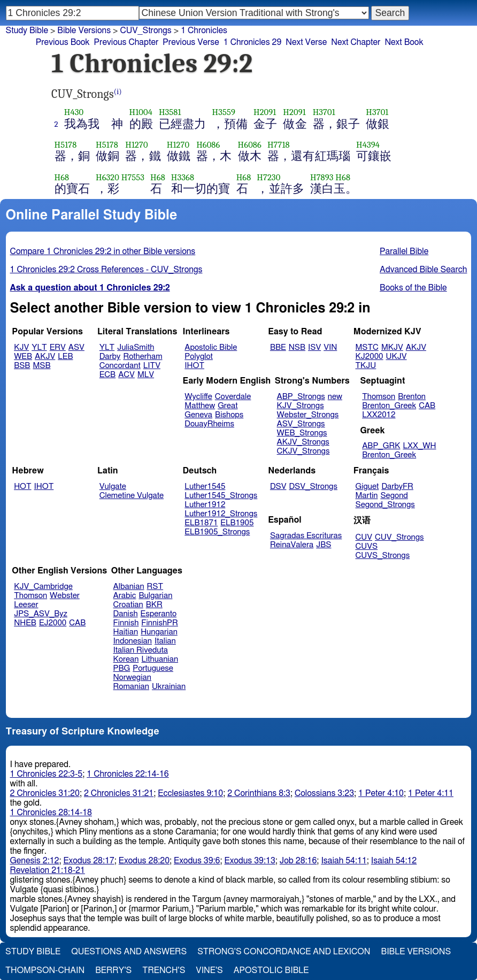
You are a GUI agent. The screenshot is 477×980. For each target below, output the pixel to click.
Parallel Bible (404, 251)
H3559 (224, 112)
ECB (107, 375)
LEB (65, 357)
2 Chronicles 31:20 (45, 793)
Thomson (379, 397)
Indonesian (133, 641)
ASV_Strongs (301, 424)
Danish (126, 614)
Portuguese (153, 668)
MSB (41, 366)
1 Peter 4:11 (431, 793)
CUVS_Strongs (383, 556)
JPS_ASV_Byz (41, 614)
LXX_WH (419, 446)
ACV (126, 375)
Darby (110, 357)
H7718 (279, 145)
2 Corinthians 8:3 (259, 793)
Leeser (26, 605)
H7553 (133, 177)
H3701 (324, 112)
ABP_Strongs (301, 397)
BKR (154, 605)
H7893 (322, 177)
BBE (278, 347)
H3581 (170, 112)
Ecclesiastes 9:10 (190, 793)
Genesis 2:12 (35, 861)
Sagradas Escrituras (306, 536)
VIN (330, 347)
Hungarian (159, 632)
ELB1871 (201, 523)
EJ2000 (53, 623)
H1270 (136, 145)
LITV (152, 366)
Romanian (131, 687)
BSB (22, 366)
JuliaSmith (136, 347)
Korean (126, 659)
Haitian (126, 632)
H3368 (183, 177)
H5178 (66, 145)
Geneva (198, 415)
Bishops (229, 415)
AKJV (45, 357)
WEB (23, 357)
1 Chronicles (204, 30)
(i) (118, 92)
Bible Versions (84, 30)
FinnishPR (160, 623)
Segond (394, 496)
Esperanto (159, 614)
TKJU (366, 366)
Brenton (412, 397)
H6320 (107, 177)
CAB (427, 406)
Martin (367, 496)
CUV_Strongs (399, 537)
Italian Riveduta (141, 650)
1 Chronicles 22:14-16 (128, 774)
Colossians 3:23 (324, 793)
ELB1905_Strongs (217, 532)
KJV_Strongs (301, 406)
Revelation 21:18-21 (48, 870)
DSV (278, 487)
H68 (62, 177)
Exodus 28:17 (89, 861)
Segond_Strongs (385, 505)
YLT (39, 347)
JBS (324, 545)
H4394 (368, 145)
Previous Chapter (126, 42)
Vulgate (113, 487)
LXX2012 (379, 415)
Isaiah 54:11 (344, 861)
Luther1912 (205, 505)
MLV (146, 375)
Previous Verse (191, 42)
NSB (297, 347)
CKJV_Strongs (303, 451)
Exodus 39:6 (197, 861)
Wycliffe (198, 397)
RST (155, 587)
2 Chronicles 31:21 (119, 793)
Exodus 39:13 (250, 861)
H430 (74, 112)
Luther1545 (205, 487)
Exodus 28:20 (144, 861)
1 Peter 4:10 (381, 793)
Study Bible (27, 30)
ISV (314, 347)
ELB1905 (237, 523)
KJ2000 (370, 357)
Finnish (126, 623)
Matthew (200, 406)
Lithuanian (160, 659)
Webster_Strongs (308, 415)
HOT (22, 487)
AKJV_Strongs (303, 442)
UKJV (397, 357)
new (335, 397)
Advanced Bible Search (423, 270)
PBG (122, 668)
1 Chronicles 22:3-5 (47, 774)
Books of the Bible (413, 288)
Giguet (367, 487)
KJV (21, 347)
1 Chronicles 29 (253, 42)
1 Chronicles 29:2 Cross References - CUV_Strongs (106, 270)
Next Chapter (356, 42)
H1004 (141, 112)
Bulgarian (155, 596)
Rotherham (143, 357)
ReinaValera (292, 545)
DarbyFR (397, 487)
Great (228, 406)
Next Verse (306, 42)
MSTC (367, 347)
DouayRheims (209, 424)
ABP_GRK (381, 446)
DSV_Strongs (313, 487)
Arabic (125, 596)
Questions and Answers (129, 952)
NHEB (25, 623)
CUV (364, 537)
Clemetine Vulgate (132, 496)
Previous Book (63, 42)
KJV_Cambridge (43, 587)
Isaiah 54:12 (394, 861)
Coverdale (233, 397)
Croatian (128, 605)
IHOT (194, 366)
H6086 (208, 145)
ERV (58, 347)
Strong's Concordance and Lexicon (284, 952)
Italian (165, 641)
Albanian (129, 587)
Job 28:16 (298, 861)
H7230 (268, 177)
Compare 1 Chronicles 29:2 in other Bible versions (103, 251)
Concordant (120, 366)
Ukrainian (169, 687)
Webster (65, 596)
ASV (76, 347)
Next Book (404, 42)
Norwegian (132, 677)
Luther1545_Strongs (221, 496)
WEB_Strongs (302, 433)
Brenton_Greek (389, 406)
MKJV (392, 347)
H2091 (265, 112)
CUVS (367, 546)
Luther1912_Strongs (221, 514)
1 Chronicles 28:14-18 (51, 813)
